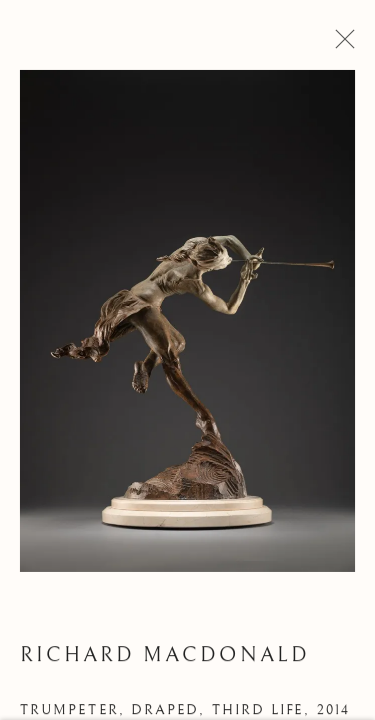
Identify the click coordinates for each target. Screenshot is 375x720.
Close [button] (341, 45)
